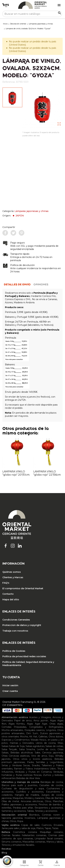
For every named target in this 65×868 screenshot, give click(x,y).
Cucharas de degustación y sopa (23, 788)
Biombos (34, 815)
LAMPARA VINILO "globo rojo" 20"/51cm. (16, 473)
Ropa (20, 821)
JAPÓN (18, 216)
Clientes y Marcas (13, 577)
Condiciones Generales (16, 620)
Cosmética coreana (25, 832)
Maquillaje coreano (51, 832)
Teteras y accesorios (46, 811)
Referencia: (9, 82)
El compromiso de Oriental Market (23, 588)
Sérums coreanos (11, 842)
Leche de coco (46, 749)
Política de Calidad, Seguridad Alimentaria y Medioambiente (28, 664)
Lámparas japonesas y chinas (32, 211)
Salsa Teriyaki (9, 749)
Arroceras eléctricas (32, 801)
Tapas (48, 828)
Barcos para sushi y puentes (19, 785)
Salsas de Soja (17, 746)
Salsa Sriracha (27, 749)
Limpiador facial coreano (49, 839)
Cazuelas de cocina (51, 785)
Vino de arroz (39, 756)
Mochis (24, 737)
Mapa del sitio (11, 600)
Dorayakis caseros (35, 730)
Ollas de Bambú (54, 798)
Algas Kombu (17, 724)
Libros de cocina (46, 743)
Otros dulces (56, 737)
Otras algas (56, 724)
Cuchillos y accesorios (30, 792)
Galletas (43, 737)
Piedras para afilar (23, 808)
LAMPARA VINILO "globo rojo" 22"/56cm (47, 473)
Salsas (5, 746)
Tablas (30, 811)
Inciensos (30, 818)
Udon (53, 769)
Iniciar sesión (10, 685)
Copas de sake (30, 825)
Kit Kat (33, 737)
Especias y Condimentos (16, 740)
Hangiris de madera (27, 795)
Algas (53, 721)
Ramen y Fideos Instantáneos (31, 769)
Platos (40, 828)
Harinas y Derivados (22, 743)
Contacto (8, 594)
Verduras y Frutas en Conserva (33, 772)
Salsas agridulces (35, 746)
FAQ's (6, 583)
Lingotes (51, 730)
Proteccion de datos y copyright (22, 625)
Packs (30, 762)
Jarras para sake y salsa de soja (18, 828)
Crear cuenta (10, 691)
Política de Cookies (14, 651)
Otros (48, 801)
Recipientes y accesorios (49, 808)
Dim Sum (32, 733)
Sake (37, 753)
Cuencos (47, 825)
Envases (58, 825)
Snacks (36, 765)
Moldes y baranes (34, 798)
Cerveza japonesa (53, 753)
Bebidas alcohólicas (22, 753)
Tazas (55, 828)
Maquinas (18, 798)
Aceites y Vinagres (40, 717)
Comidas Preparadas (14, 727)
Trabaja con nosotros (15, 631)
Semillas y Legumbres (49, 762)
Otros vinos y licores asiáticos (32, 759)
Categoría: (25, 211)
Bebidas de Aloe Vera (28, 778)
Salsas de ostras (54, 746)
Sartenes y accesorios (14, 811)
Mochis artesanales (12, 730)
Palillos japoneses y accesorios (19, 805)
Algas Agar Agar (37, 724)
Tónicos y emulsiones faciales (18, 845)
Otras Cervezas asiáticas (16, 756)
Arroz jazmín (41, 721)
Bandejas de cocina (52, 782)
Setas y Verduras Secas (16, 765)
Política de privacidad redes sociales (24, 656)
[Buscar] (32, 14)
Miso (60, 743)
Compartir (9, 227)
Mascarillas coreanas (34, 842)
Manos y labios (55, 842)
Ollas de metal (10, 801)
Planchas (58, 801)
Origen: (13, 216)
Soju (51, 756)
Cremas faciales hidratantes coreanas (24, 835)
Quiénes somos (12, 572)
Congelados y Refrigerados (46, 727)
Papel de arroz (23, 721)
